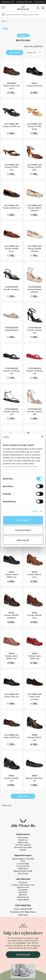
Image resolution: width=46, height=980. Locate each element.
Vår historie (23, 882)
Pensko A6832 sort (11, 208)
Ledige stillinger (23, 900)
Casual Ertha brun (35, 86)
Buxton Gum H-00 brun (12, 87)
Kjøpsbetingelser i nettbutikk (23, 859)
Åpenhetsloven (23, 897)
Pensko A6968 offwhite (35, 250)
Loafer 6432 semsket (35, 698)
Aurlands (12, 83)
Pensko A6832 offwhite (35, 209)
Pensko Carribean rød (35, 372)
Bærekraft (23, 895)
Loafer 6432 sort (11, 697)
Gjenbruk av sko (23, 887)
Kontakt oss (23, 840)
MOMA (11, 572)
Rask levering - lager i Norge (24, 2)
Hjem (4, 21)
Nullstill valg (23, 40)
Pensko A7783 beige (35, 128)
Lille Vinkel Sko (12, 124)
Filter (16, 53)
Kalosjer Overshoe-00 (34, 779)
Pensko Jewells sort (35, 331)
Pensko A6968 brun (11, 250)
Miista (34, 83)
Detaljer (35, 511)
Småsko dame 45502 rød (34, 657)
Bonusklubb (23, 890)
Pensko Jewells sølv (35, 413)
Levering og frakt (23, 866)
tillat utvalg (23, 530)
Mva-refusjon (23, 874)
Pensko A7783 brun (11, 169)
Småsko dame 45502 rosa (12, 657)
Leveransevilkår (23, 864)
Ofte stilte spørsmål (23, 845)
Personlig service (39, 2)
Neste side (7, 805)
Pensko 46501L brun (34, 576)
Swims (35, 776)
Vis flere (23, 796)
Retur (23, 861)
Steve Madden (11, 287)
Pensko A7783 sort (11, 126)
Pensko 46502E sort (12, 779)
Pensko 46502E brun (34, 617)
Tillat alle (23, 520)
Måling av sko (23, 842)
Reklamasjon (23, 869)
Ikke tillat (23, 540)
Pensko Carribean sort (11, 372)
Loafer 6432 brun (12, 737)
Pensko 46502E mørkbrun (12, 617)
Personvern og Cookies (23, 847)
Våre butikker (23, 838)
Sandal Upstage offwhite (34, 291)
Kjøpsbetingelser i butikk (23, 871)
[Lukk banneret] (42, 437)
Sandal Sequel (11, 330)
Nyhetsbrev (23, 892)
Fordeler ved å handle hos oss (23, 885)
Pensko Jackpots (12, 289)
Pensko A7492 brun (35, 169)
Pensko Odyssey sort (12, 413)
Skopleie (23, 850)
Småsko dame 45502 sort (12, 576)
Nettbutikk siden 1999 (8, 2)
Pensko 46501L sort (34, 739)
